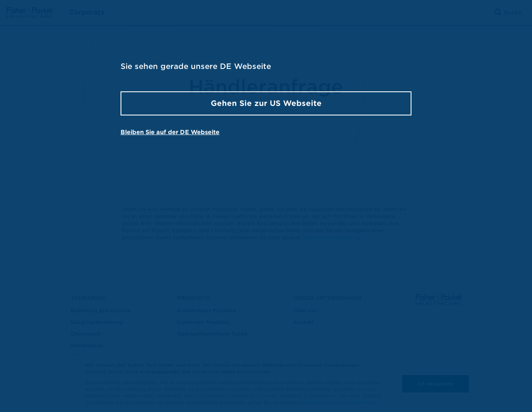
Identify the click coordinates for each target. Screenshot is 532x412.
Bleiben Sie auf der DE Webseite (170, 132)
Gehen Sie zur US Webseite (266, 103)
